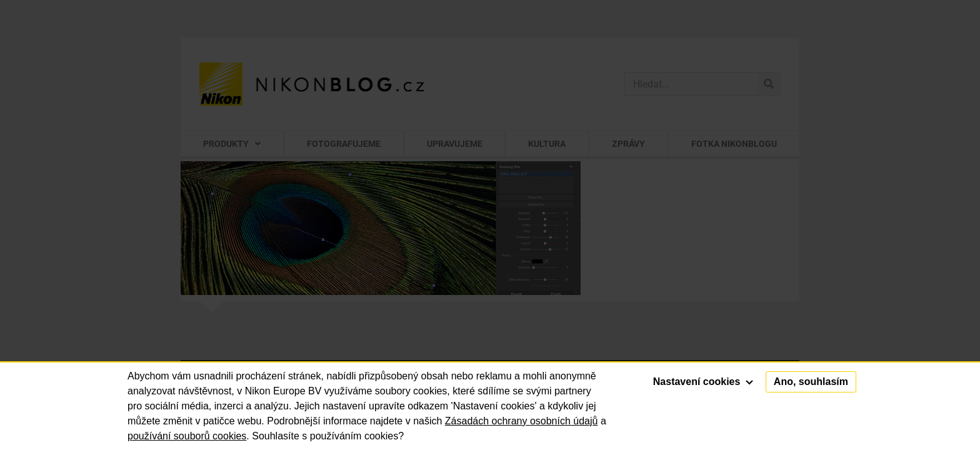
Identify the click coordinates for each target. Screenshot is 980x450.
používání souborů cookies (187, 436)
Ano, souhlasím (811, 382)
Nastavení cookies (703, 382)
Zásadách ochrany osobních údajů (522, 421)
